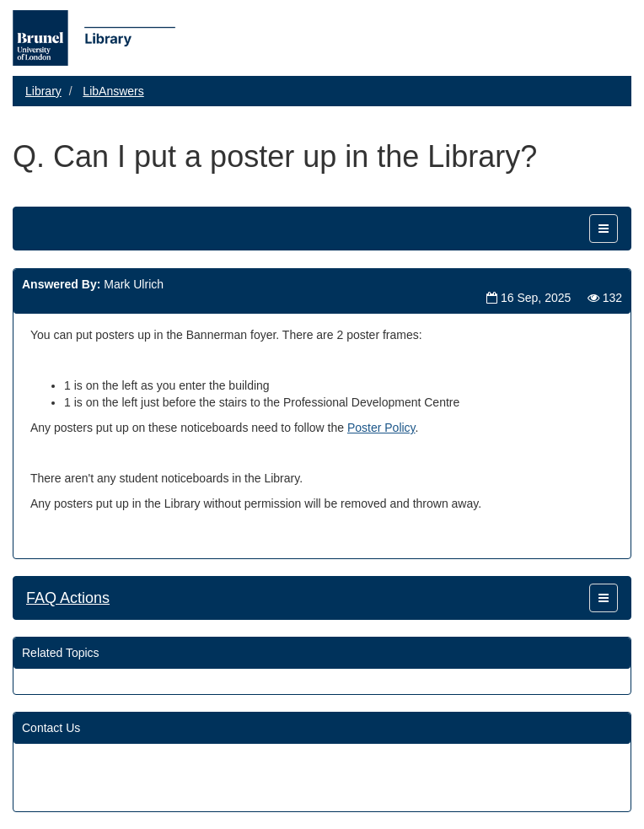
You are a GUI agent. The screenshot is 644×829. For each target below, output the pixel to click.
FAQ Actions (68, 598)
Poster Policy (381, 428)
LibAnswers (113, 91)
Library (43, 91)
